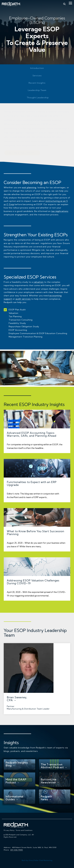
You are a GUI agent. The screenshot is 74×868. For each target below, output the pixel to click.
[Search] (64, 4)
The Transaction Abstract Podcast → (54, 766)
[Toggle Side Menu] (70, 3)
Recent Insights (37, 83)
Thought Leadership (38, 98)
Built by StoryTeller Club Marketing (37, 860)
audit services (23, 299)
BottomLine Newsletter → (50, 781)
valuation (38, 282)
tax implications (60, 211)
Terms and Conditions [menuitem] (24, 830)
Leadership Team (37, 90)
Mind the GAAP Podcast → (16, 781)
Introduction (37, 68)
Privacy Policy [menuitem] (9, 830)
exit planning (29, 187)
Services (37, 76)
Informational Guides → (15, 798)
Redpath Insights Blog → (17, 764)
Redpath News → (46, 798)
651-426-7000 (17, 850)
